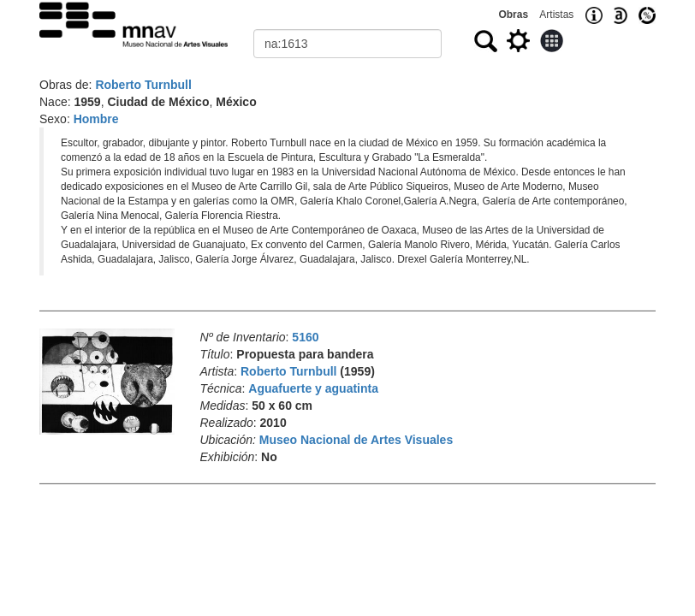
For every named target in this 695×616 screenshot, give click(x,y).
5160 (305, 337)
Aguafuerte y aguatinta (313, 388)
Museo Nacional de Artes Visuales (356, 440)
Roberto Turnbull (143, 85)
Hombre (96, 119)
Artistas (556, 15)
